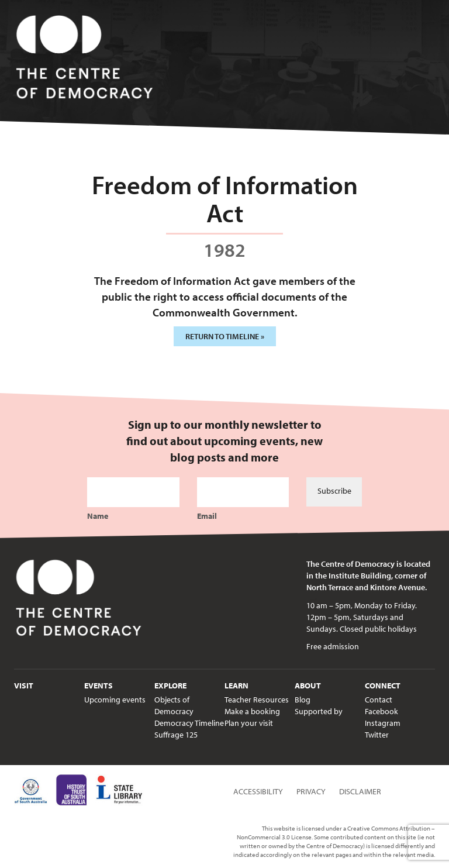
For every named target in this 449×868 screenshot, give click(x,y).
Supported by (319, 711)
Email (207, 516)
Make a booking (252, 711)
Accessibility (258, 791)
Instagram (383, 723)
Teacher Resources (257, 700)
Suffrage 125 (176, 735)
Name (98, 516)
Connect (383, 686)
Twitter (377, 735)
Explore (170, 686)
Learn (236, 686)
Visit (24, 686)
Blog (303, 700)
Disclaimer (360, 791)
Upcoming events (115, 700)
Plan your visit (249, 723)
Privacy (311, 791)
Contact (379, 700)
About (308, 686)
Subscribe (334, 491)
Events (99, 686)
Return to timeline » (225, 336)
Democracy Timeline (189, 723)
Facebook (381, 711)
